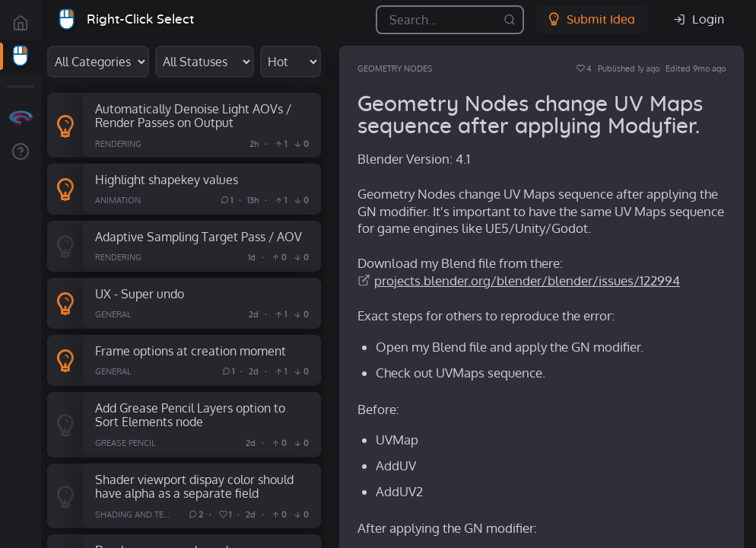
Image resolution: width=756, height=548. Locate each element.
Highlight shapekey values (167, 179)
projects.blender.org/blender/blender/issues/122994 (527, 280)
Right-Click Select (140, 19)
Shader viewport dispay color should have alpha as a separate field (194, 486)
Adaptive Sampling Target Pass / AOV (199, 236)
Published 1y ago (629, 68)
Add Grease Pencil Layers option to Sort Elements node (190, 415)
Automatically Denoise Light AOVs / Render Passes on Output (193, 116)
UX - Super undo (140, 293)
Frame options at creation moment (191, 350)
